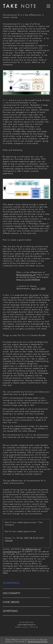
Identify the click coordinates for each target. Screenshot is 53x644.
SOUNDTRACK (11, 583)
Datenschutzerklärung (38, 641)
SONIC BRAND (11, 602)
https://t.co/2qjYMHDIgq (28, 279)
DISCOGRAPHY (12, 593)
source (9, 540)
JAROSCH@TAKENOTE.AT (26, 625)
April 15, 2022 (39, 288)
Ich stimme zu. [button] (21, 641)
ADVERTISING (10, 611)
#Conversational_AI (26, 275)
